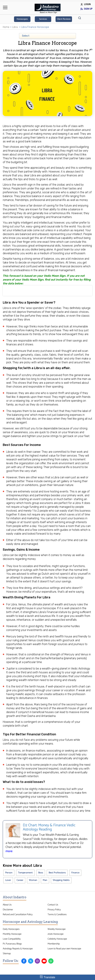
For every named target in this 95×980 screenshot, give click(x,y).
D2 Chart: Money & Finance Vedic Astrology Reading (49, 827)
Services (43, 19)
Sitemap (7, 954)
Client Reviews (64, 19)
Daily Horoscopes (11, 929)
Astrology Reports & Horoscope (18, 949)
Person (9, 873)
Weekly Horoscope (57, 929)
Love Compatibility (12, 939)
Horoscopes (22, 19)
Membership (54, 944)
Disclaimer (8, 910)
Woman (33, 880)
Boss (41, 873)
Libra (15, 27)
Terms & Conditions (57, 914)
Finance (75, 873)
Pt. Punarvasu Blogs (12, 944)
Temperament (25, 873)
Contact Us (53, 905)
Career (20, 880)
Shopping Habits (61, 880)
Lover (8, 880)
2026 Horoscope (56, 934)
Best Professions (57, 873)
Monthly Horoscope (12, 934)
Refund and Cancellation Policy (18, 914)
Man (45, 880)
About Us (7, 905)
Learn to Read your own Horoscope (64, 949)
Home (6, 27)
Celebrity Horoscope (57, 939)
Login (85, 4)
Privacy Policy (54, 910)
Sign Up (86, 9)
